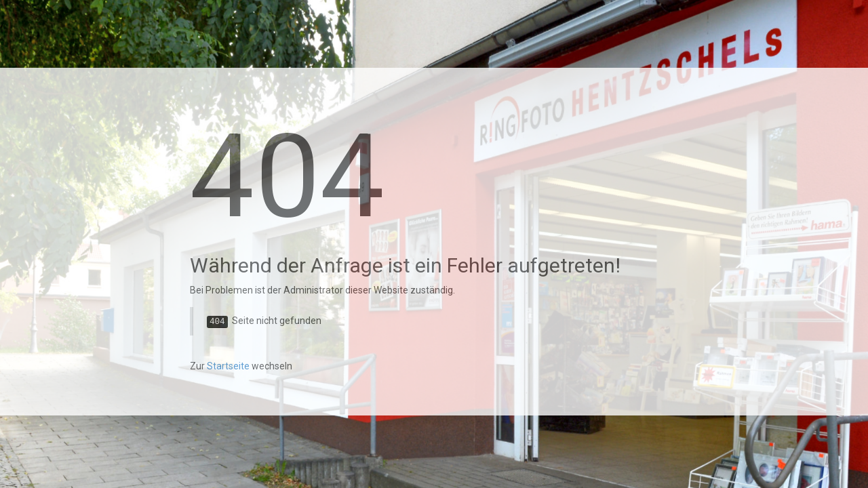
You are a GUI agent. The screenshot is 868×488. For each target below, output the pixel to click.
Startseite (228, 366)
